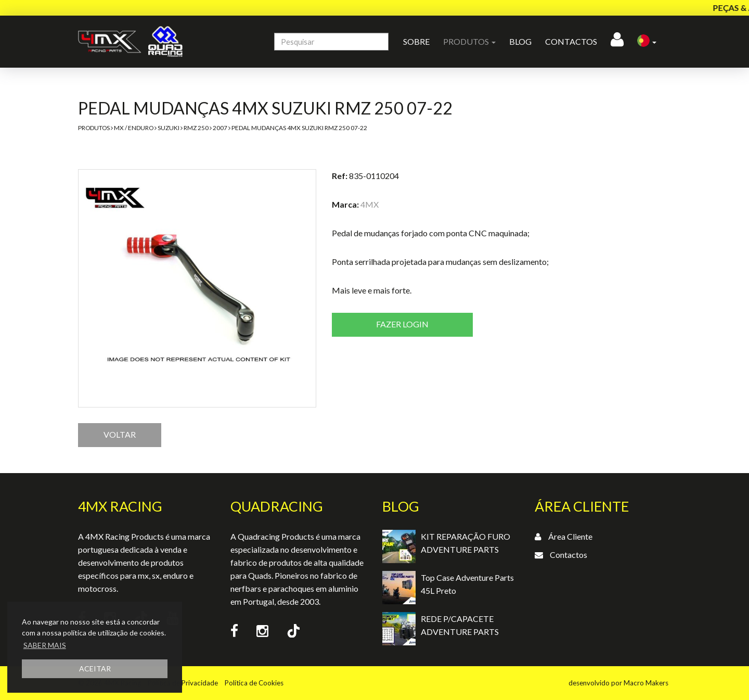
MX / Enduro (134, 128)
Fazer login (402, 324)
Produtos (94, 128)
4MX (370, 204)
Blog (520, 41)
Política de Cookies (254, 683)
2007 (220, 128)
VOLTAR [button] (120, 434)
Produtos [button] (469, 41)
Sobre (416, 41)
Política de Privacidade (183, 683)
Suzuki (169, 128)
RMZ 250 (196, 128)
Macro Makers (646, 683)
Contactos (571, 41)
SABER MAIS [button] (45, 645)
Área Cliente (570, 536)
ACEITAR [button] (95, 669)
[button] (647, 42)
